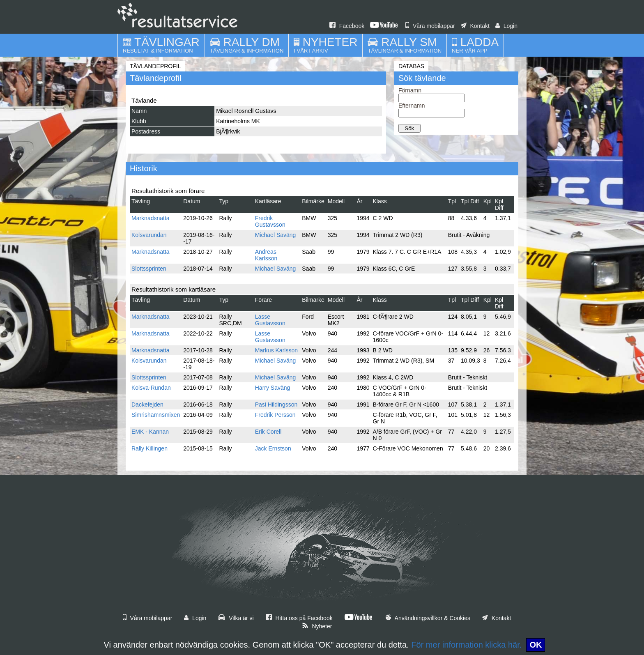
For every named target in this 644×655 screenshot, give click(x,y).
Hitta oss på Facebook (299, 618)
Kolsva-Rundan (151, 388)
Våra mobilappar (430, 26)
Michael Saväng (276, 235)
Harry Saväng (273, 388)
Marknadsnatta (151, 218)
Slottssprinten (149, 269)
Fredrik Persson (275, 415)
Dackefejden (147, 404)
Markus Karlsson (276, 350)
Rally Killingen (149, 448)
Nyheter (317, 626)
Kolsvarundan (149, 235)
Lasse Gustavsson (270, 320)
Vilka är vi (236, 618)
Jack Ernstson (273, 448)
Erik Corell (268, 432)
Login (506, 26)
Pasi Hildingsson (276, 404)
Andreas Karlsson (266, 255)
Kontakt (475, 26)
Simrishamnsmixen (156, 415)
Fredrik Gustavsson (270, 221)
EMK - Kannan (150, 432)
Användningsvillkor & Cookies (428, 618)
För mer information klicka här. (466, 645)
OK (536, 645)
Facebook (347, 26)
